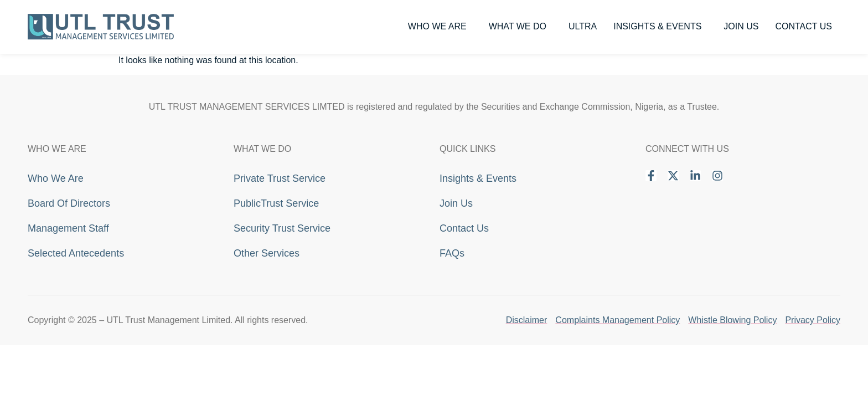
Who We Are (440, 27)
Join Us (741, 26)
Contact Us (804, 26)
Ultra (583, 26)
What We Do (520, 27)
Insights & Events (660, 27)
